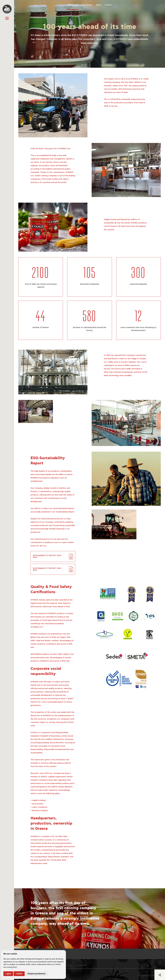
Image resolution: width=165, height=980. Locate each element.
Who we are (73, 5)
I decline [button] (19, 974)
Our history (87, 5)
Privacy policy (67, 965)
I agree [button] (8, 974)
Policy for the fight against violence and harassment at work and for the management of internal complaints (108, 968)
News (98, 5)
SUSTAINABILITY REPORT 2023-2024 (47, 556)
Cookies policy (81, 965)
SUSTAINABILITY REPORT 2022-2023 (47, 569)
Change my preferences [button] (36, 974)
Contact (108, 5)
